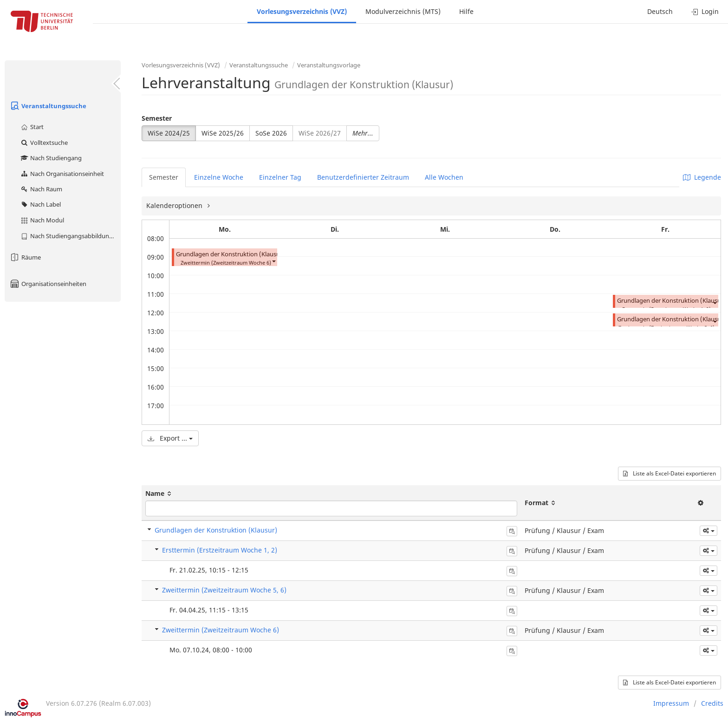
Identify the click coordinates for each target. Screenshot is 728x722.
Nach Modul (42, 220)
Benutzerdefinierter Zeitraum (363, 177)
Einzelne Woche (219, 177)
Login (705, 11)
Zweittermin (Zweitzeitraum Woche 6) (221, 630)
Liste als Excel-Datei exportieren (669, 473)
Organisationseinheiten (48, 284)
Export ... (170, 438)
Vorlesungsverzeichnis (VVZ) (302, 11)
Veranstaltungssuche (48, 106)
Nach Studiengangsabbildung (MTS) (70, 236)
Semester (157, 118)
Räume (25, 257)
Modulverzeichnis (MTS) (403, 11)
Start (32, 127)
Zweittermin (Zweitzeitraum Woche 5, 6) (224, 590)
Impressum (671, 703)
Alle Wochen (444, 177)
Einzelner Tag (280, 177)
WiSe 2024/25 (169, 133)
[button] (273, 261)
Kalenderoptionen (175, 205)
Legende (702, 177)
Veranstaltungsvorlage (329, 65)
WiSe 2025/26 (223, 133)
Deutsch (660, 11)
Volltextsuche (44, 143)
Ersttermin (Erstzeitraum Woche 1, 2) (220, 550)
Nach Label (40, 204)
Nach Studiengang (51, 158)
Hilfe (466, 11)
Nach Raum (41, 189)
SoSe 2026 (271, 133)
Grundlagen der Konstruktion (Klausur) (230, 254)
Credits (712, 703)
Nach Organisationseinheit (62, 174)
